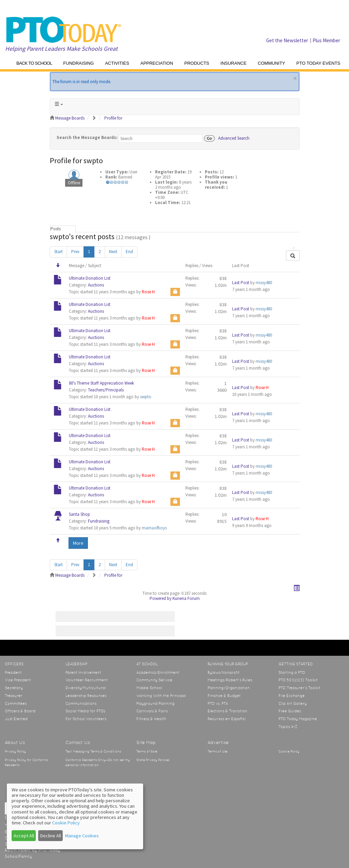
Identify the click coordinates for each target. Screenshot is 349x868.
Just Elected (16, 719)
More (78, 543)
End (129, 252)
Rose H (148, 292)
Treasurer (14, 696)
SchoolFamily (18, 856)
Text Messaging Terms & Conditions (93, 751)
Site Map (146, 742)
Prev (75, 252)
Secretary (14, 688)
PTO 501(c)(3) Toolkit (298, 680)
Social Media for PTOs (85, 711)
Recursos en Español (227, 719)
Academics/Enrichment (158, 672)
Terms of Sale (147, 751)
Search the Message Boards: (87, 137)
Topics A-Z (288, 727)
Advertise (218, 742)
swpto (146, 397)
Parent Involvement (83, 672)
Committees (16, 703)
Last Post (241, 283)
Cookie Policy (289, 751)
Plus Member (326, 40)
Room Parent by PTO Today (33, 850)
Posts (56, 229)
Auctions (96, 285)
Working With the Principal (161, 696)
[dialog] (75, 816)
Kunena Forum (186, 598)
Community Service (154, 680)
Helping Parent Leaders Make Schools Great (61, 49)
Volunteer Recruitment (87, 680)
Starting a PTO (292, 672)
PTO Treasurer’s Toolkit (299, 688)
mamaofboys (154, 528)
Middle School (149, 688)
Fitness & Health (151, 719)
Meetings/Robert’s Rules (230, 680)
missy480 (264, 283)
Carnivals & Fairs (152, 711)
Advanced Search (234, 138)
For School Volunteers (86, 719)
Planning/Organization (229, 688)
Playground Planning (155, 703)
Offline (74, 183)
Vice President (18, 680)
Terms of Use (217, 751)
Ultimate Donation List (90, 278)
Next (113, 252)
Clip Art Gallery (293, 703)
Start (58, 252)
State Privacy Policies (153, 760)
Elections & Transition (227, 711)
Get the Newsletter (287, 40)
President (13, 672)
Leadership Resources (86, 696)
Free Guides (290, 711)
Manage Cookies (82, 836)
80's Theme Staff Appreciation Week (101, 383)
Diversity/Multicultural (86, 688)
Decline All (51, 836)
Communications (81, 703)
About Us (15, 742)
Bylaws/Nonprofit (224, 672)
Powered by (161, 598)
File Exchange (292, 696)
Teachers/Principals (106, 390)
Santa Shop (79, 514)
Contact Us (78, 742)
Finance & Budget (224, 696)
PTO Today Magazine (298, 719)
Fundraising (99, 521)
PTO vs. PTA (218, 703)
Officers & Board (20, 711)
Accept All (24, 836)
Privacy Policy (15, 751)
